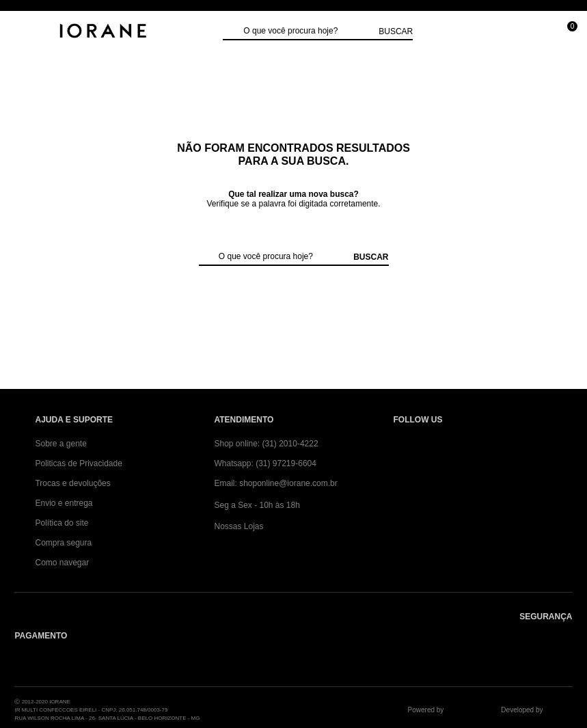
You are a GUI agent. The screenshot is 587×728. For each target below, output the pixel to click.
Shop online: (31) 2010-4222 (266, 444)
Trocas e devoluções (72, 483)
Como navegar (62, 563)
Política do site (62, 523)
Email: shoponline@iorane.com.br (275, 483)
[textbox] (308, 31)
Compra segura (63, 543)
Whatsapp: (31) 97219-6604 (265, 463)
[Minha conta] (473, 32)
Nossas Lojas (238, 526)
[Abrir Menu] (24, 32)
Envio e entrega (64, 503)
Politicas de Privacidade (78, 463)
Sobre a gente (60, 444)
